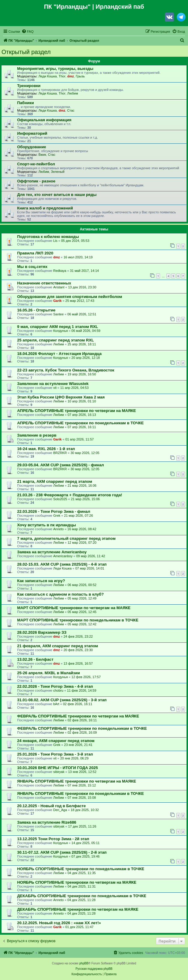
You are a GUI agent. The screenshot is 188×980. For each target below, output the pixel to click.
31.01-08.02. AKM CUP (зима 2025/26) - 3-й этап (62, 700)
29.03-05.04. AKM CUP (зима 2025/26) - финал (61, 465)
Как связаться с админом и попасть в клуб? (61, 594)
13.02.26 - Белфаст (35, 659)
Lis (55, 241)
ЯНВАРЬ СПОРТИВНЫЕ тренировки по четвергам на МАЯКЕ (77, 781)
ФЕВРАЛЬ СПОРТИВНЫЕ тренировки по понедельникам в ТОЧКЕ (82, 728)
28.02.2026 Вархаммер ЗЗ (42, 632)
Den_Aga (60, 810)
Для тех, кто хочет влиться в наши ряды (57, 195)
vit (55, 388)
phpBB (84, 963)
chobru (58, 690)
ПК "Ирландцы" (67, 7)
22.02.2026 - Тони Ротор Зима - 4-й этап (55, 686)
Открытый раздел (26, 52)
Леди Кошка (48, 76)
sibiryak (59, 772)
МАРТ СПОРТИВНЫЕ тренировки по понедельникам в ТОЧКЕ (78, 620)
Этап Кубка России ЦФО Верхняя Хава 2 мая (61, 397)
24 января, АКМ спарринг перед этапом (56, 741)
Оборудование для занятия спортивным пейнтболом (70, 297)
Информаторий (32, 133)
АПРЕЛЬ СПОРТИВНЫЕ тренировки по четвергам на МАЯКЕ (76, 411)
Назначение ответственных (44, 283)
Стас (71, 110)
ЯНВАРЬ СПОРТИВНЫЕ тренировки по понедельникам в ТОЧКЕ (80, 794)
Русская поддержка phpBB (94, 969)
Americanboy (63, 556)
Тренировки (29, 86)
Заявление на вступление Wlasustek (53, 384)
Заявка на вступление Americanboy (52, 552)
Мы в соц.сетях (32, 267)
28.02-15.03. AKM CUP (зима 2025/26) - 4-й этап (62, 564)
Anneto (58, 529)
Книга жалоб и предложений (45, 208)
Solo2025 (60, 499)
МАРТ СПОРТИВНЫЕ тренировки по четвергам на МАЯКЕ (74, 608)
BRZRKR (60, 453)
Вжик (42, 155)
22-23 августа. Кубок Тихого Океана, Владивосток (66, 370)
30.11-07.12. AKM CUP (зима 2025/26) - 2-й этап (62, 852)
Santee (58, 314)
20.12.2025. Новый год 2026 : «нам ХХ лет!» (59, 923)
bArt (56, 704)
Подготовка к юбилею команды (48, 237)
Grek (57, 516)
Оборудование (32, 147)
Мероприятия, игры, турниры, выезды (55, 69)
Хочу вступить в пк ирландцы (47, 525)
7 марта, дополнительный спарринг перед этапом (66, 538)
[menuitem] (28, 32)
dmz (71, 76)
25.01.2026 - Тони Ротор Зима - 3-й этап (55, 754)
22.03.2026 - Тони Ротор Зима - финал (54, 511)
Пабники (26, 103)
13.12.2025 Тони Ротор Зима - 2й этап (53, 839)
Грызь (80, 76)
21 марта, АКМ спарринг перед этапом (55, 481)
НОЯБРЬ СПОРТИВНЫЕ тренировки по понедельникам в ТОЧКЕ (81, 869)
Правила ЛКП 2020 (35, 253)
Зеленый (58, 172)
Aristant (59, 287)
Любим (73, 93)
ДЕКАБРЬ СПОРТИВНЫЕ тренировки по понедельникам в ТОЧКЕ (82, 896)
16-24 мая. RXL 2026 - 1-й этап (46, 449)
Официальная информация (44, 120)
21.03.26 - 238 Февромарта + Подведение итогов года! (70, 495)
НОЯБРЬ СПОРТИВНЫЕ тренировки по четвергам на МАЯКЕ (77, 882)
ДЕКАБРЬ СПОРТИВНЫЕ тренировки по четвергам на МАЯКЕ (78, 909)
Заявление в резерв (37, 435)
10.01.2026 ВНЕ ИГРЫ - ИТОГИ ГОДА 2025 (58, 768)
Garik (57, 301)
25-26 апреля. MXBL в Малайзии (49, 673)
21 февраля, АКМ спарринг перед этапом (58, 646)
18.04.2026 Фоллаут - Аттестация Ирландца (59, 354)
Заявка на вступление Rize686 (47, 822)
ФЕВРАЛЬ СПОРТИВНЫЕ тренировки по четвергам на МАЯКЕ (78, 716)
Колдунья (60, 331)
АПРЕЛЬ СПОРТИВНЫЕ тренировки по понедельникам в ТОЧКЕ (80, 423)
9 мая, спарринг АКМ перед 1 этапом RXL (58, 327)
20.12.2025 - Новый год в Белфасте (52, 806)
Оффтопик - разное (36, 181)
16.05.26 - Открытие (36, 310)
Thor (62, 76)
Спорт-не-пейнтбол (36, 164)
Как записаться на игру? (41, 581)
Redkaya (60, 271)
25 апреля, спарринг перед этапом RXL (56, 340)
